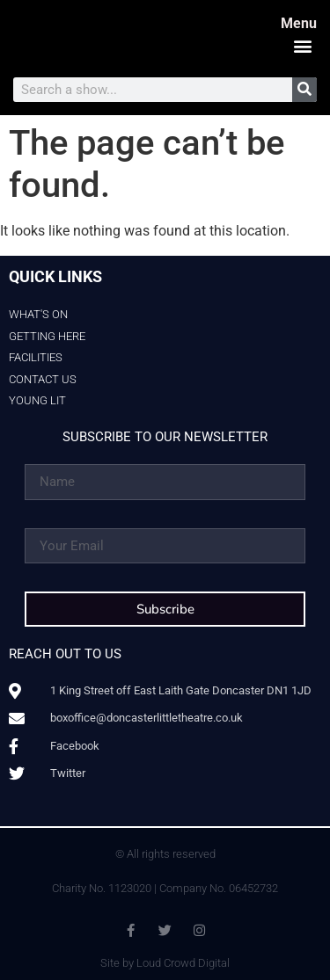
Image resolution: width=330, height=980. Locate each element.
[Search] (304, 90)
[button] (302, 45)
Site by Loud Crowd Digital (165, 963)
